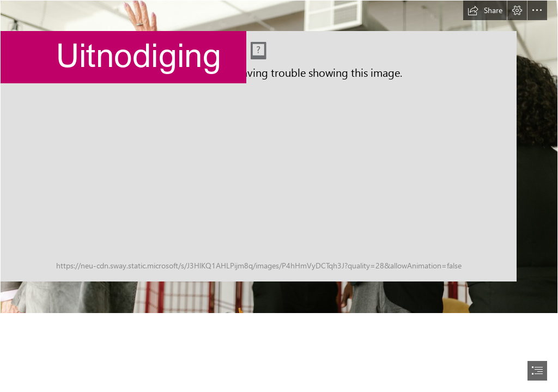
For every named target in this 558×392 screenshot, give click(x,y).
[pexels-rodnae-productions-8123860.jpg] (279, 157)
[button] (485, 10)
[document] (279, 196)
